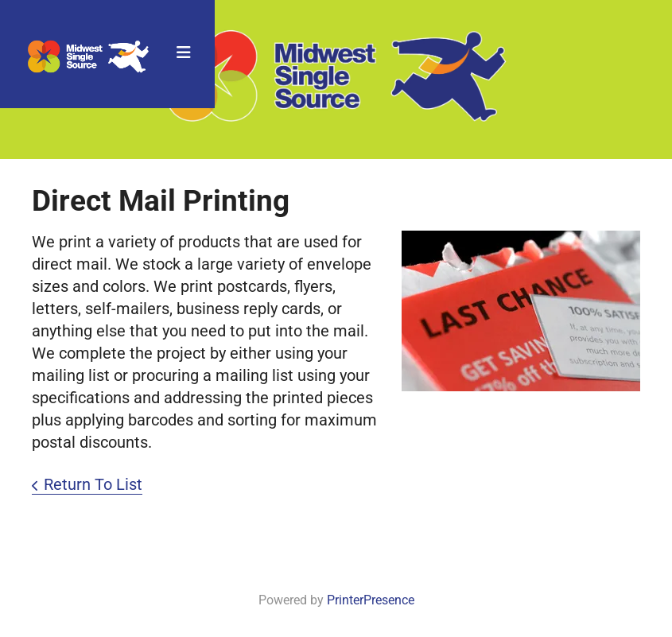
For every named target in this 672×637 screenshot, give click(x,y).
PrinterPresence (371, 600)
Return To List (93, 484)
